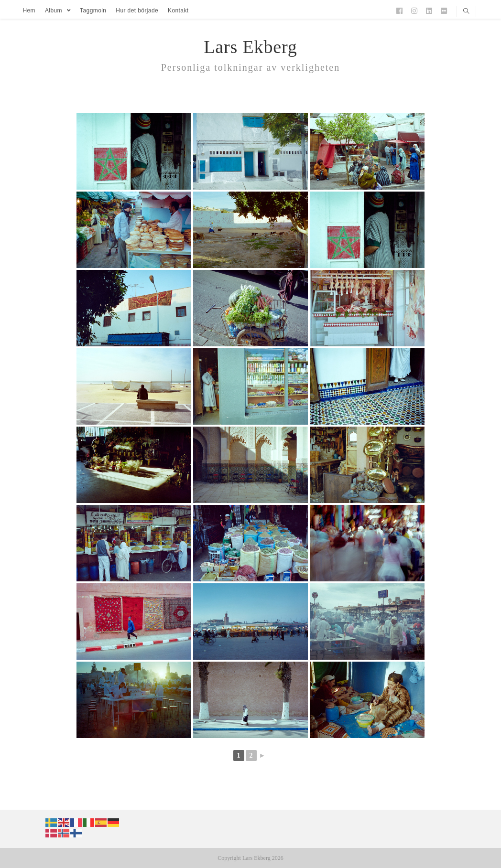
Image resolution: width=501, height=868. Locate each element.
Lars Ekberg (250, 47)
